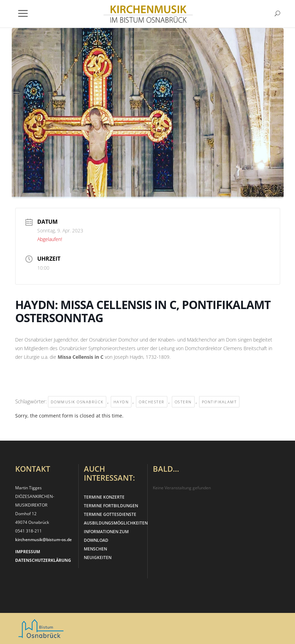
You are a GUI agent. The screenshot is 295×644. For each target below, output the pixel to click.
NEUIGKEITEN (98, 558)
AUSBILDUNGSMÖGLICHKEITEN (116, 523)
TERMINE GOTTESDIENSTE (110, 514)
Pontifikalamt (219, 402)
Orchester (152, 402)
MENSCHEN (95, 549)
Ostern (183, 402)
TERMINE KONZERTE (104, 497)
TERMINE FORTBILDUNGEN (111, 506)
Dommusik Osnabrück (77, 402)
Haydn (121, 402)
